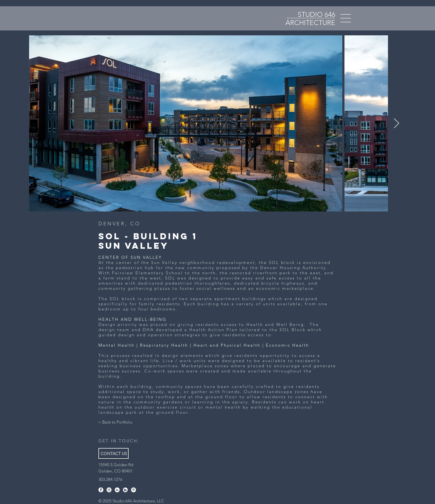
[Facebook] (101, 490)
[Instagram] (109, 490)
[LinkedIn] (117, 490)
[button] (346, 18)
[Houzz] (125, 490)
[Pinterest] (133, 490)
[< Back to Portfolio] (115, 422)
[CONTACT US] (114, 453)
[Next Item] (397, 124)
